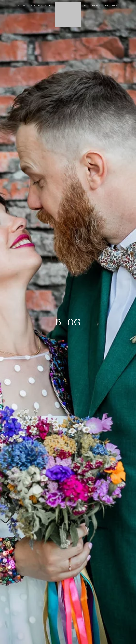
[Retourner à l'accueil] (68, 15)
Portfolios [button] (42, 6)
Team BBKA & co (28, 6)
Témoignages (96, 6)
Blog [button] (51, 6)
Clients (107, 6)
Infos (86, 6)
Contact (115, 6)
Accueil (17, 6)
